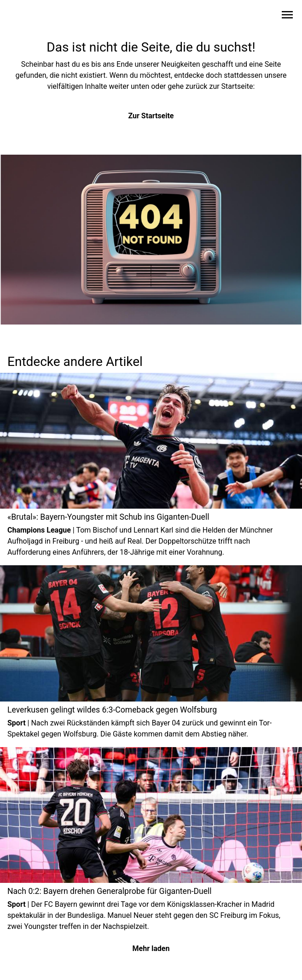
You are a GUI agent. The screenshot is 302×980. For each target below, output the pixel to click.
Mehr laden (151, 948)
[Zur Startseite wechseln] (29, 17)
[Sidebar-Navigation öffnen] (287, 16)
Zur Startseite (151, 116)
